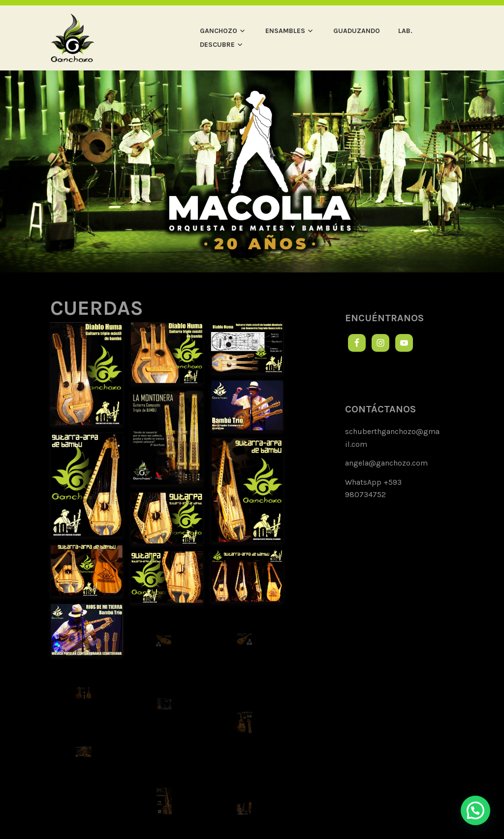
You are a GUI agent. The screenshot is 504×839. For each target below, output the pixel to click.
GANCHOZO (219, 31)
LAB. (405, 31)
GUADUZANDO (357, 31)
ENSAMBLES (285, 31)
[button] (475, 810)
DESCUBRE (217, 45)
